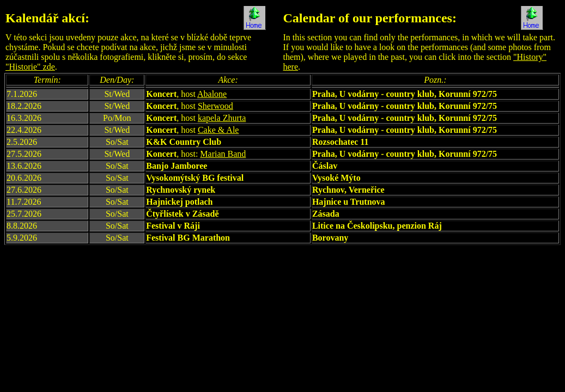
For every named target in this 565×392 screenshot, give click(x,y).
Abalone (212, 94)
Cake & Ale (218, 130)
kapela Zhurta (222, 118)
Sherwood (215, 106)
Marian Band (223, 154)
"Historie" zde (30, 67)
